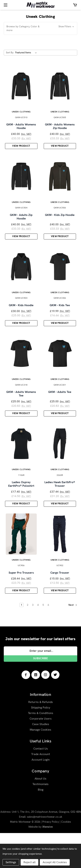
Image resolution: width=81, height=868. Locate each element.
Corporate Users (41, 754)
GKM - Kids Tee (60, 323)
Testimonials (40, 819)
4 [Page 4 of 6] (38, 640)
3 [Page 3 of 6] (33, 640)
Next (73, 640)
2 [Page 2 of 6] (28, 640)
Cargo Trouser (60, 608)
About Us (40, 813)
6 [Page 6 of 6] (48, 640)
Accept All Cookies (55, 862)
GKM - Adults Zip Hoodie (21, 228)
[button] (40, 28)
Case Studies (41, 759)
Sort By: (10, 53)
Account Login (41, 795)
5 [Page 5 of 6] (43, 640)
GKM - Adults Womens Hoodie (21, 132)
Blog (41, 825)
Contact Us (41, 784)
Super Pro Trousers (21, 608)
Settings (11, 862)
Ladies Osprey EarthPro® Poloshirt (21, 513)
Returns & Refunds (41, 737)
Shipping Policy (41, 742)
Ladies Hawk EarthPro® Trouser (60, 513)
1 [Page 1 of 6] (22, 640)
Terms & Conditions (41, 748)
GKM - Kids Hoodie (21, 323)
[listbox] (27, 53)
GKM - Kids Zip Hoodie (60, 227)
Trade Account (41, 789)
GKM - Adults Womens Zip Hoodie (60, 132)
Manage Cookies (40, 765)
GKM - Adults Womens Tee (21, 417)
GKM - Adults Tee (60, 415)
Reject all (29, 862)
